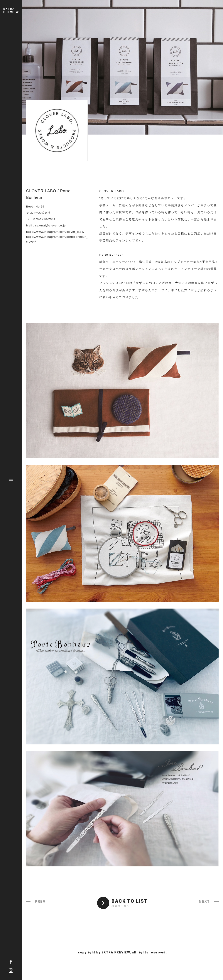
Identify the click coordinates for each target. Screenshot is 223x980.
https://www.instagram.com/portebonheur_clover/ (57, 239)
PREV (40, 902)
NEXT (204, 902)
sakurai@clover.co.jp (51, 225)
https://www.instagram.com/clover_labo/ (55, 232)
